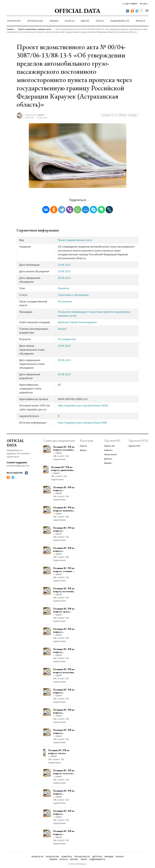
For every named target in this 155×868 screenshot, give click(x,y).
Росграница (65, 302)
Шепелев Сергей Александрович (77, 322)
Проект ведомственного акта (75, 240)
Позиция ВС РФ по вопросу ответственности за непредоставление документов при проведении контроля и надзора (64, 549)
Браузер (85, 21)
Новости (83, 446)
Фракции (108, 463)
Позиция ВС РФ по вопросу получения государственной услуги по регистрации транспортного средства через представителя (64, 671)
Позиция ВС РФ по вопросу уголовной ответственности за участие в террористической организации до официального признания (64, 448)
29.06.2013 (64, 360)
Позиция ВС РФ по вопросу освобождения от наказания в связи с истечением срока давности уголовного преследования (64, 833)
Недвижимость (120, 21)
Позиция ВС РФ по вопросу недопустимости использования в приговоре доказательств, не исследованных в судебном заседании (64, 792)
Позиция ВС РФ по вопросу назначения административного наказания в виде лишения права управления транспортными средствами (64, 509)
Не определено (67, 339)
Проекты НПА (35, 21)
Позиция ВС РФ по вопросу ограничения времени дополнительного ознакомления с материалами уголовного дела (64, 812)
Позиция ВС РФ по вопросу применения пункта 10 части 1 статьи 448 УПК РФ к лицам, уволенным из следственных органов (64, 731)
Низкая (62, 329)
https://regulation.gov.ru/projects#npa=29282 (83, 406)
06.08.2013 (64, 374)
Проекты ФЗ (14, 21)
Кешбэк (54, 21)
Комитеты (108, 450)
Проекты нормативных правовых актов (35, 29)
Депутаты (108, 459)
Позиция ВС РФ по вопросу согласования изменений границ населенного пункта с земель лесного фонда (64, 691)
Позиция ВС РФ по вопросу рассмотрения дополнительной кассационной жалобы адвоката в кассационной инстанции (64, 711)
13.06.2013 (64, 265)
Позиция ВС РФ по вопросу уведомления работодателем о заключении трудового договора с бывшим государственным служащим (64, 529)
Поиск (100, 21)
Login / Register (130, 4)
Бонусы (70, 21)
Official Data (77, 11)
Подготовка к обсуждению (73, 295)
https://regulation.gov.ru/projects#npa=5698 (82, 423)
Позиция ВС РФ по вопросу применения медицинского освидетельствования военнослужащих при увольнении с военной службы (63, 469)
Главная (10, 29)
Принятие (64, 288)
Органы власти (111, 455)
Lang (143, 4)
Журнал (140, 21)
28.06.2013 (64, 278)
